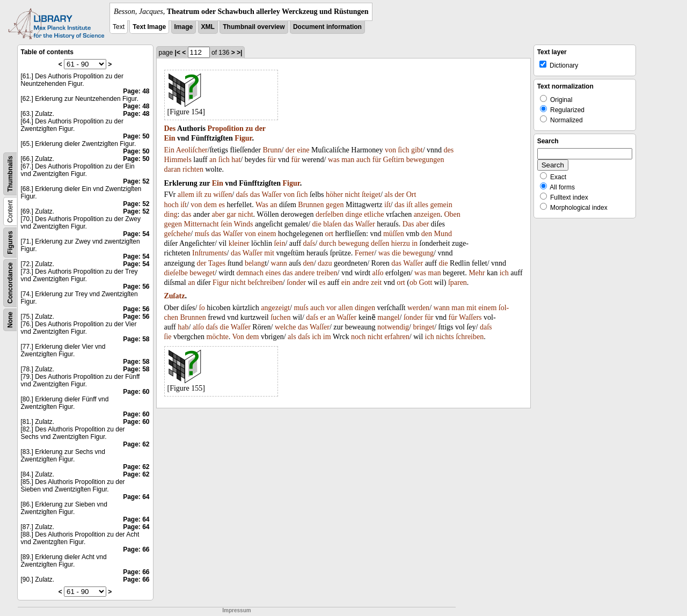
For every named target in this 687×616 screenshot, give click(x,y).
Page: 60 (136, 392)
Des (170, 129)
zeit (376, 283)
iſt (199, 195)
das (255, 195)
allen (345, 308)
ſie (168, 337)
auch (363, 160)
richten (193, 169)
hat (236, 160)
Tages (217, 263)
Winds (244, 224)
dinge (354, 214)
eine (303, 150)
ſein (226, 224)
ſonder (296, 283)
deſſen (380, 243)
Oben (452, 214)
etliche (374, 214)
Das (408, 224)
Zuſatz (175, 296)
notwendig (393, 327)
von (390, 150)
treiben (327, 273)
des (449, 150)
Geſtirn (394, 160)
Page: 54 (136, 234)
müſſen (394, 234)
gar (231, 214)
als (389, 195)
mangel (388, 317)
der (260, 129)
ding (171, 214)
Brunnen (311, 205)
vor (331, 308)
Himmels (178, 160)
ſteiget (371, 195)
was (334, 160)
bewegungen (425, 160)
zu (249, 129)
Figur (243, 138)
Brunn (272, 150)
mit (269, 253)
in (415, 243)
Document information (327, 27)
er (323, 317)
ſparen (458, 283)
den (427, 234)
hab (183, 327)
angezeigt (275, 308)
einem (267, 234)
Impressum (236, 610)
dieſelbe (176, 273)
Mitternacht (201, 224)
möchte (218, 337)
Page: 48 (136, 91)
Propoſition (225, 129)
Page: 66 (136, 549)
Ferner (365, 253)
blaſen (332, 224)
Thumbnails (10, 174)
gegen (335, 205)
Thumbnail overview (254, 27)
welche (286, 327)
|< (178, 53)
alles (421, 205)
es (222, 205)
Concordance (10, 283)
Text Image (149, 27)
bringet (424, 327)
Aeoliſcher (192, 150)
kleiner (239, 243)
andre (360, 283)
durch (328, 243)
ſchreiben (470, 337)
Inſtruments (210, 253)
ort (329, 234)
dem (210, 205)
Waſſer (272, 195)
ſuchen (280, 317)
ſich (403, 150)
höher (334, 195)
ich (504, 273)
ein (346, 283)
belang (255, 263)
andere (305, 273)
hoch (171, 205)
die (317, 224)
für (272, 160)
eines (273, 273)
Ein (170, 138)
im (327, 337)
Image (184, 27)
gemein (441, 205)
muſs (202, 234)
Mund (443, 234)
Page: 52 (136, 181)
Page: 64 (136, 497)
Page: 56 (136, 287)
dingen (365, 308)
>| (239, 53)
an (213, 160)
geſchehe (178, 234)
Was (262, 205)
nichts (445, 337)
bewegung (354, 243)
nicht (352, 195)
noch (358, 337)
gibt (417, 150)
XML (208, 27)
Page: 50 (136, 136)
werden (418, 308)
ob (413, 283)
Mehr (477, 273)
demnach (250, 273)
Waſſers (470, 317)
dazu (325, 263)
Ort (411, 195)
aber (218, 214)
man (348, 160)
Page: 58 (136, 339)
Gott (425, 283)
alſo (378, 273)
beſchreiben (265, 283)
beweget (202, 273)
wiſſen (222, 195)
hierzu (401, 243)
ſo (202, 308)
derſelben (330, 214)
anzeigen (427, 214)
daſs (242, 195)
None (10, 320)
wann (279, 263)
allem (186, 195)
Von (238, 337)
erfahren (397, 337)
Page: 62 (136, 444)
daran (173, 169)
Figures (10, 242)
